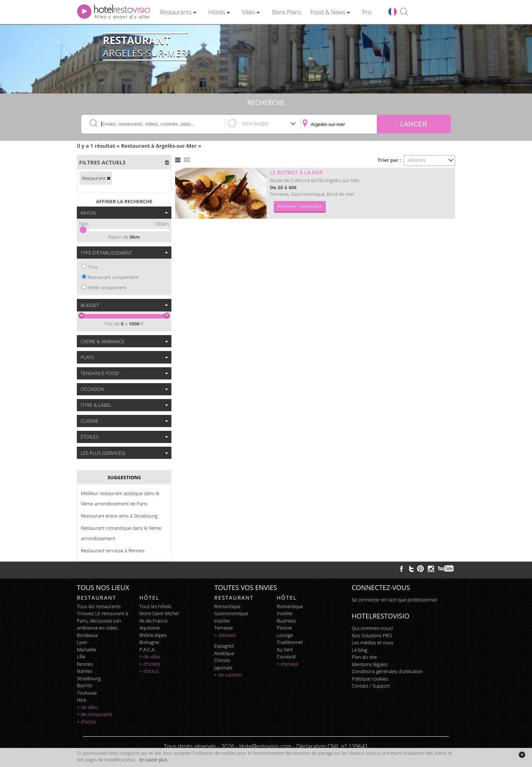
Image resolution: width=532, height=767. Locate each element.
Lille (81, 657)
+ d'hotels (150, 664)
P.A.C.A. (147, 650)
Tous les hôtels (155, 606)
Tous (93, 267)
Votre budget (255, 123)
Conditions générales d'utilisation (387, 671)
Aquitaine (149, 628)
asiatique (224, 653)
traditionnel (290, 642)
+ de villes (87, 707)
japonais (223, 668)
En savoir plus (153, 760)
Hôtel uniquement (107, 287)
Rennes (85, 664)
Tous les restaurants (99, 606)
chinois (222, 660)
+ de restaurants (95, 714)
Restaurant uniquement (113, 277)
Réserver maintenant (300, 206)
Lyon (82, 642)
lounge (285, 635)
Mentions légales (370, 664)
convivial (286, 657)
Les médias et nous (373, 642)
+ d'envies (225, 635)
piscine (284, 628)
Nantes (84, 671)
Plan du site (364, 657)
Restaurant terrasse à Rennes (113, 550)
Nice (82, 700)
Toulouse (87, 693)
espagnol (224, 646)
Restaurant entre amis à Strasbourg (119, 516)
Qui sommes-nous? (372, 628)
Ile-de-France (153, 621)
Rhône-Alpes (153, 635)
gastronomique (231, 613)
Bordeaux (87, 635)
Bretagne (149, 642)
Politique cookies (370, 679)
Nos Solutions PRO (372, 635)
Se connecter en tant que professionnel (394, 600)
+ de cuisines (228, 675)
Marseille (86, 650)
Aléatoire (417, 160)
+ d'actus (86, 722)
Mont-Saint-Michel (159, 613)
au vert (285, 650)
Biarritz (84, 685)
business (286, 621)
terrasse (224, 628)
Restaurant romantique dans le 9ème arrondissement (121, 533)
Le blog (359, 650)
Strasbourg (89, 678)
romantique (227, 606)
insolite (222, 621)
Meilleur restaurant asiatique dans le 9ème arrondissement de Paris (120, 498)
